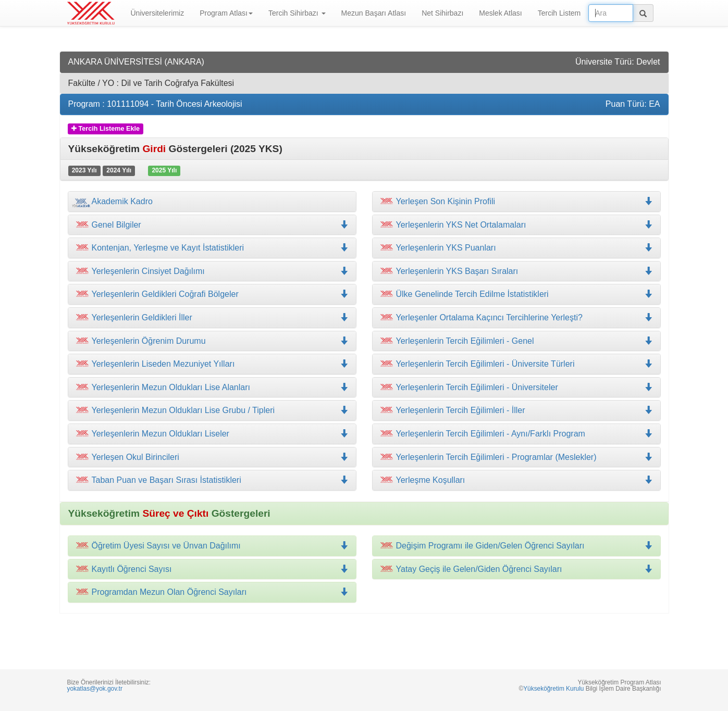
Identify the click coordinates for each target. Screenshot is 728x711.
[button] (212, 248)
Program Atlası (226, 13)
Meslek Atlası (500, 13)
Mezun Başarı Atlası (374, 13)
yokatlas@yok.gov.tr (95, 689)
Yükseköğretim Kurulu (553, 689)
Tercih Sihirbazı (297, 13)
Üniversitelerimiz (158, 13)
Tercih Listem (559, 13)
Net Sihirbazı (442, 13)
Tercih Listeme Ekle (106, 129)
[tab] (212, 202)
